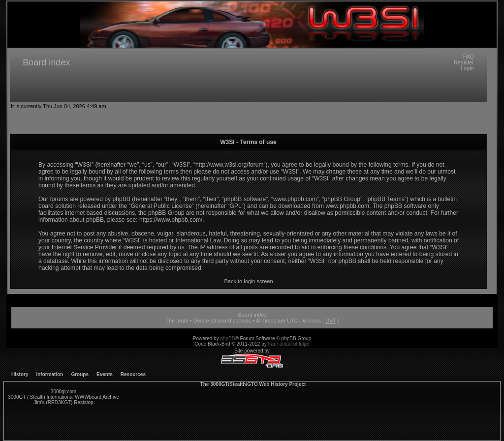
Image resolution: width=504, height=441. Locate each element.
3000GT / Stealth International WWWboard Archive (63, 397)
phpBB (227, 338)
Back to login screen (248, 281)
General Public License (161, 206)
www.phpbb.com (347, 206)
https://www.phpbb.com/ (171, 220)
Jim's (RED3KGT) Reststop (63, 402)
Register (464, 62)
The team (177, 321)
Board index (46, 62)
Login (467, 68)
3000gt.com (63, 392)
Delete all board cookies (222, 321)
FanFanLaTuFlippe (289, 344)
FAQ (469, 57)
